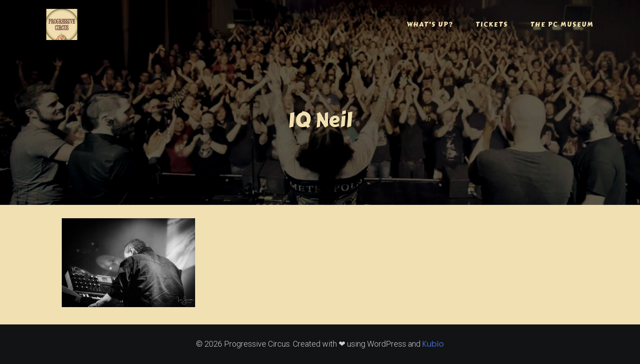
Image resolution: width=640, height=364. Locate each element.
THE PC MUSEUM (562, 24)
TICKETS (492, 24)
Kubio (433, 344)
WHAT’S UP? (430, 24)
